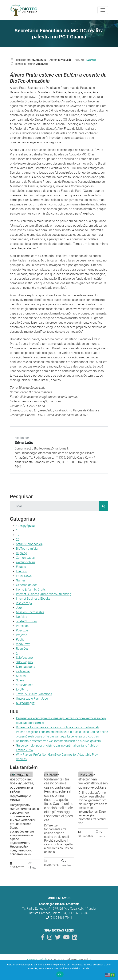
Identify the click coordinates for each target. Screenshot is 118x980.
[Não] (113, 970)
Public (20, 639)
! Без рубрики (25, 526)
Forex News (24, 576)
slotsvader (23, 671)
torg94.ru (22, 689)
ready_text (23, 644)
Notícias (22, 617)
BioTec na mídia (27, 549)
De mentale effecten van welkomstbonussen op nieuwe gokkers (58, 741)
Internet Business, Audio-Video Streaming (44, 594)
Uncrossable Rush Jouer (32, 699)
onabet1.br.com (26, 621)
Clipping (22, 553)
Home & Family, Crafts (31, 589)
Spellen (21, 676)
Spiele (20, 680)
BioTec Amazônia (37, 960)
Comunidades (25, 558)
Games (21, 580)
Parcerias (22, 626)
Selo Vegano (24, 658)
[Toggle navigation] (103, 10)
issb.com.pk (24, 603)
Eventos (91, 60)
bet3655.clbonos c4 (29, 544)
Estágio (21, 567)
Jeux (19, 608)
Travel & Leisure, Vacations (34, 694)
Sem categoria (26, 667)
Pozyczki (22, 630)
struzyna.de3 (25, 685)
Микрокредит (25, 703)
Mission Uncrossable (30, 612)
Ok (60, 974)
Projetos (22, 635)
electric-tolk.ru (25, 562)
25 (18, 540)
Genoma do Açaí (27, 585)
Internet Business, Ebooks (33, 599)
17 (18, 535)
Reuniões (22, 649)
